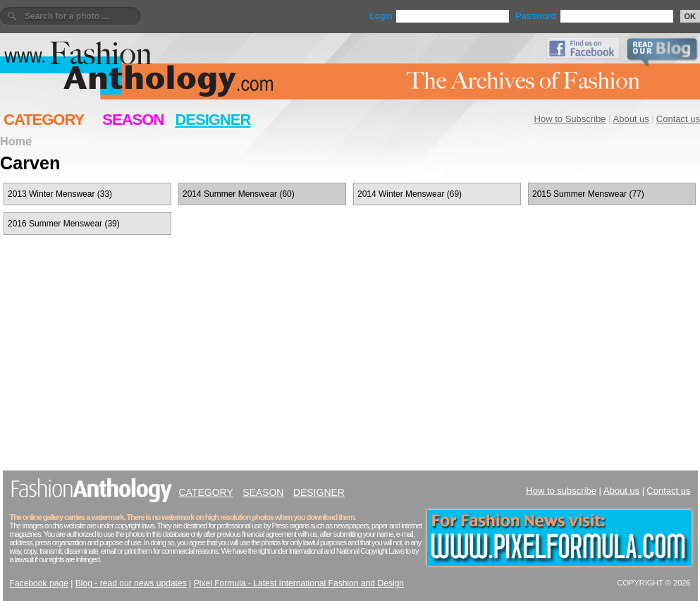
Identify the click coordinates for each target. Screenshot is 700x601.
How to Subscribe (570, 119)
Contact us (678, 119)
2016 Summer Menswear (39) (64, 224)
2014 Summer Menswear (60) (239, 194)
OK (690, 16)
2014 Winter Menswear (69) (410, 194)
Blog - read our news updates (131, 583)
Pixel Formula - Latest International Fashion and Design (299, 583)
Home (16, 141)
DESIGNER (213, 120)
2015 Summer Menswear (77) (588, 194)
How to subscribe (561, 491)
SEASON (133, 120)
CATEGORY (44, 120)
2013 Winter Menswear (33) (60, 194)
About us (631, 119)
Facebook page (39, 583)
